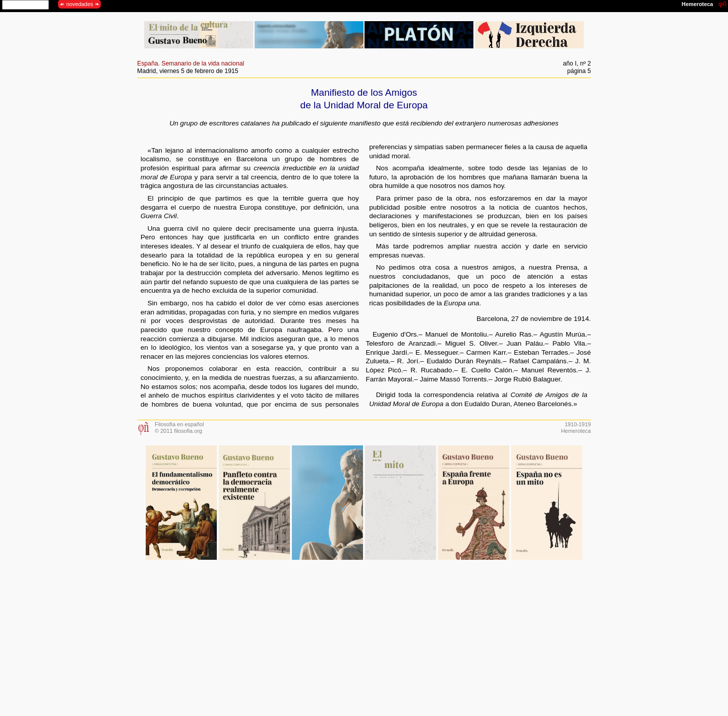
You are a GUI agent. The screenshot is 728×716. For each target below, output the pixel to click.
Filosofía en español (179, 424)
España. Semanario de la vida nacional (191, 63)
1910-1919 (578, 424)
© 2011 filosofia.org (178, 431)
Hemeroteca (576, 431)
